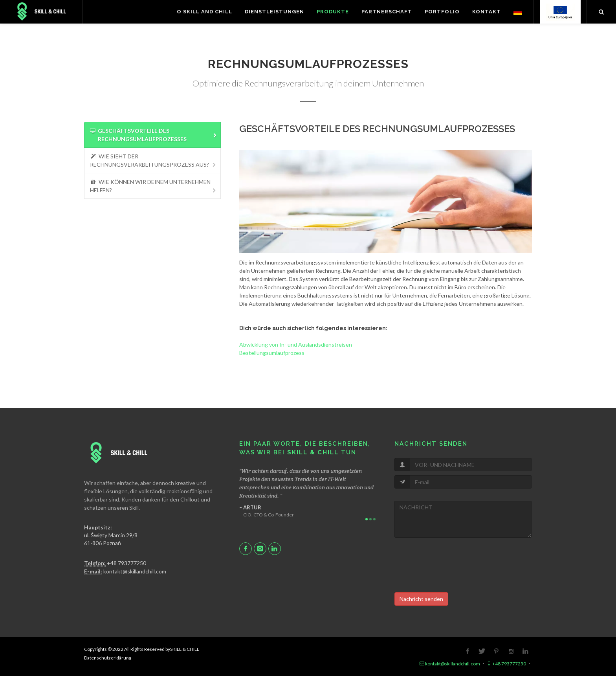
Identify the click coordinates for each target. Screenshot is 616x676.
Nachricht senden (421, 599)
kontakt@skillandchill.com (125, 571)
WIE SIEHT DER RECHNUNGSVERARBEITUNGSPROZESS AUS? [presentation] (154, 161)
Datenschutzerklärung (108, 658)
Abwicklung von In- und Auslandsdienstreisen (296, 344)
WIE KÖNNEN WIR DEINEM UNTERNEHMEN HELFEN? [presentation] (154, 186)
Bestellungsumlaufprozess (272, 353)
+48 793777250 (115, 563)
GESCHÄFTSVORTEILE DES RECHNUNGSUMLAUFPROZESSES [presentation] (154, 135)
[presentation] (454, 565)
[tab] (153, 135)
